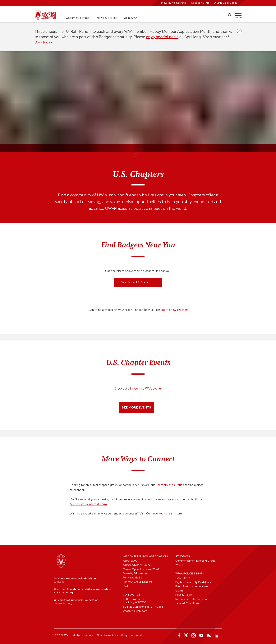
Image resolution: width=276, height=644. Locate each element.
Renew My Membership (173, 3)
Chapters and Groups (170, 485)
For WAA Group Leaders (137, 582)
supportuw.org (63, 603)
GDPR (179, 591)
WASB (179, 565)
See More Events (136, 407)
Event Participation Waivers (192, 586)
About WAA (130, 561)
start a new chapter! (175, 310)
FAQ (125, 586)
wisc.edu (59, 582)
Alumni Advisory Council (137, 565)
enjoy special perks (162, 37)
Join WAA (131, 18)
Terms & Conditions (187, 603)
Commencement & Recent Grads (195, 561)
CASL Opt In (183, 578)
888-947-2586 (154, 607)
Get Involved (155, 513)
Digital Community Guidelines (193, 582)
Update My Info (200, 3)
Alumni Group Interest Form (88, 504)
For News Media (132, 578)
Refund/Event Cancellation (192, 599)
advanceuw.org (63, 592)
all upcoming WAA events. (145, 388)
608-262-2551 (132, 607)
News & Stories (107, 18)
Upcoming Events (78, 18)
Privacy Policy (184, 595)
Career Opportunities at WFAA (141, 569)
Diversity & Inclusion (135, 573)
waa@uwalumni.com (135, 611)
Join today (43, 42)
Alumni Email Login (225, 3)
